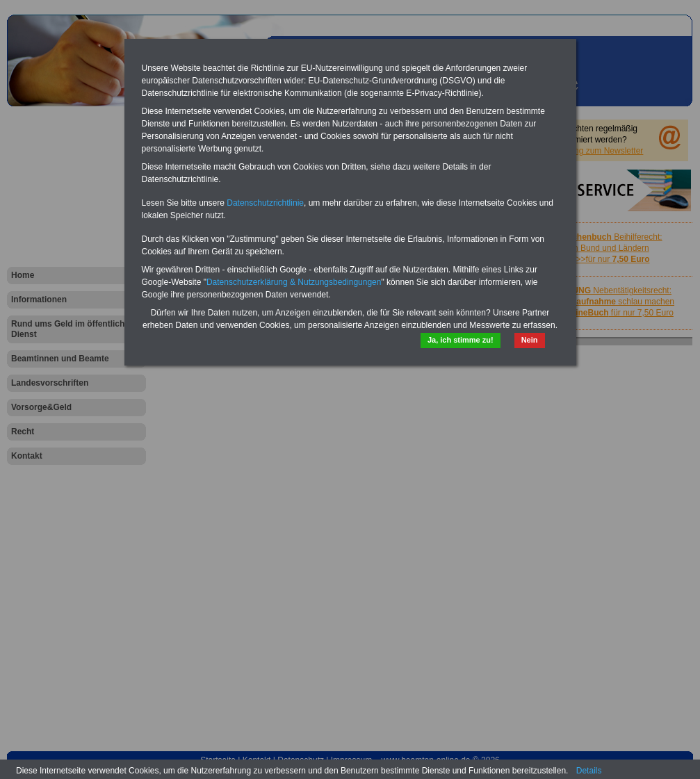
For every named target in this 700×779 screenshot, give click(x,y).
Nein (530, 340)
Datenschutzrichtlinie (265, 203)
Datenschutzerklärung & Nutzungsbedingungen (294, 282)
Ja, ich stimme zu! (461, 340)
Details (589, 771)
